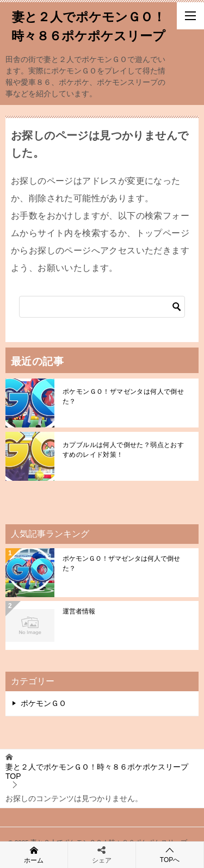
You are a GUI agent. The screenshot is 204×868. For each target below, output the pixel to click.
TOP (97, 771)
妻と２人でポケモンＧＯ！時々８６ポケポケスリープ (88, 25)
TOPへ (170, 855)
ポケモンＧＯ (44, 703)
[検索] (102, 307)
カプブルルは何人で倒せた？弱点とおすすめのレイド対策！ (123, 450)
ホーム (34, 854)
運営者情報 (79, 611)
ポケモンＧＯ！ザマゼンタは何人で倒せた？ (123, 396)
